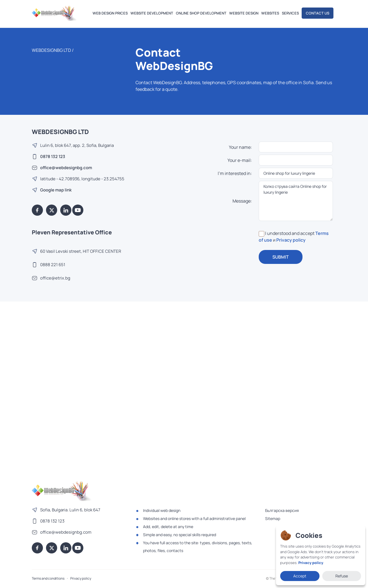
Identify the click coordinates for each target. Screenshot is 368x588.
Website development (152, 13)
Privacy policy (291, 240)
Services (290, 13)
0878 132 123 (53, 156)
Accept (300, 576)
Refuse (342, 576)
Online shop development (201, 13)
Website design (244, 13)
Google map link (56, 190)
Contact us (318, 13)
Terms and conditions (48, 578)
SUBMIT (281, 257)
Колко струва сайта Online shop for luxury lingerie (296, 201)
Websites (270, 13)
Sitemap (273, 518)
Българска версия (282, 510)
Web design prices (110, 13)
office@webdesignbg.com (66, 168)
